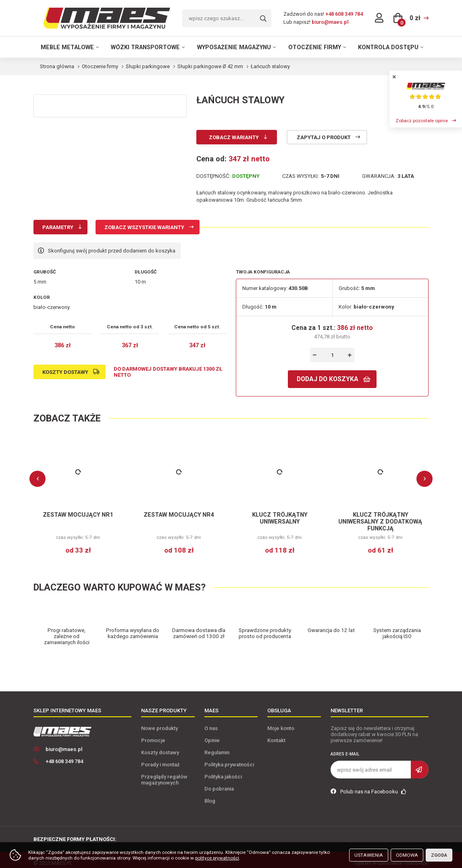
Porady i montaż (160, 758)
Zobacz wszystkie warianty (144, 227)
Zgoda (439, 855)
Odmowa (407, 855)
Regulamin (217, 746)
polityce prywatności (217, 858)
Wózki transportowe (145, 47)
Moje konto (281, 722)
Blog (210, 795)
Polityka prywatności (229, 758)
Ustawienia (369, 855)
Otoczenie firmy (315, 47)
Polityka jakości (223, 771)
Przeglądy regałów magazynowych (164, 774)
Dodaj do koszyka (328, 379)
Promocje (153, 734)
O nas (211, 722)
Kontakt (276, 734)
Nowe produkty (159, 722)
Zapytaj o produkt (324, 137)
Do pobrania (219, 783)
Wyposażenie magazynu (234, 47)
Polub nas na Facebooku (368, 786)
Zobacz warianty (234, 137)
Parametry (58, 227)
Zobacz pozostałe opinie (422, 121)
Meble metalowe (67, 47)
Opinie (212, 734)
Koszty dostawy (65, 372)
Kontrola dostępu (388, 47)
